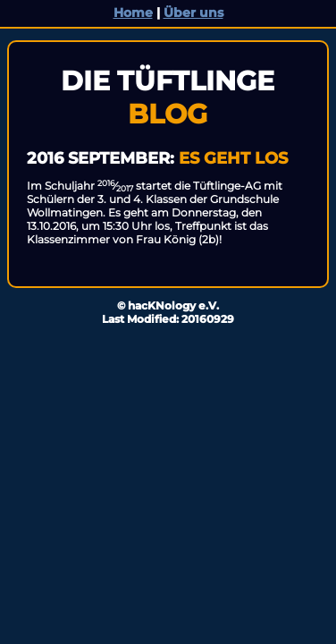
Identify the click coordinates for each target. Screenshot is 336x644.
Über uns (193, 13)
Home (133, 13)
